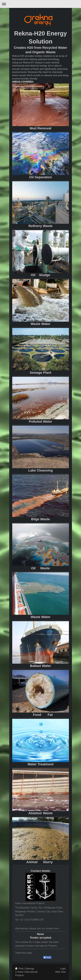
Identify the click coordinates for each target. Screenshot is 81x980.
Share (47, 957)
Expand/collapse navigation (40, 4)
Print (20, 969)
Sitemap (30, 969)
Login (63, 969)
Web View (60, 972)
